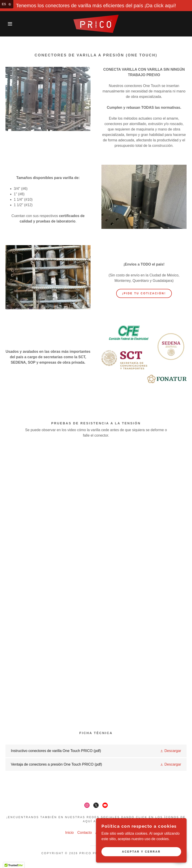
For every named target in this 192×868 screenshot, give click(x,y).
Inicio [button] (69, 833)
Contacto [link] (84, 833)
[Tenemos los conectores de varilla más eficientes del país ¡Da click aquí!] (96, 6)
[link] (96, 24)
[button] (10, 24)
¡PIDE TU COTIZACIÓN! (144, 293)
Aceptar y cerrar (141, 852)
